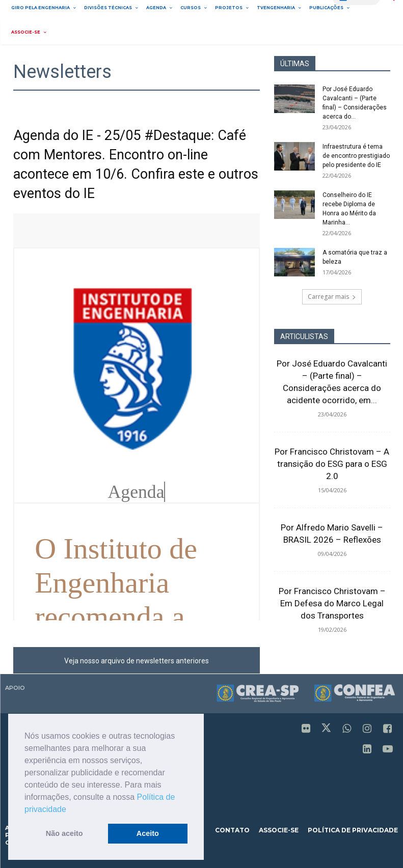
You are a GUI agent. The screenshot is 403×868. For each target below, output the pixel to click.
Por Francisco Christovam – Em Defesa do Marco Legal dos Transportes (332, 603)
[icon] (306, 730)
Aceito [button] (148, 833)
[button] (70, 810)
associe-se (279, 830)
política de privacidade (353, 830)
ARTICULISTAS (304, 337)
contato (232, 830)
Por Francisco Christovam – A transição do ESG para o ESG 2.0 (332, 464)
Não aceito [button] (64, 833)
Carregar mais (332, 297)
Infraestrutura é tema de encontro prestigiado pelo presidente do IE (356, 156)
